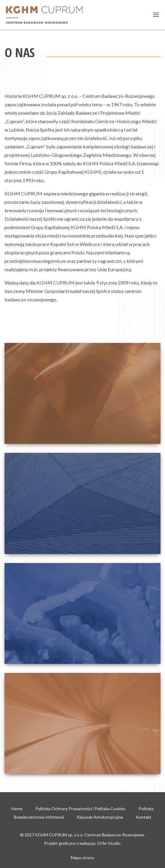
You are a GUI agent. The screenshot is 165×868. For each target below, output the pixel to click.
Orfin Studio (109, 843)
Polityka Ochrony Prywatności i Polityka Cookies (81, 809)
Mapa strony (82, 858)
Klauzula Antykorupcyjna (100, 817)
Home (17, 809)
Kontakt (144, 817)
